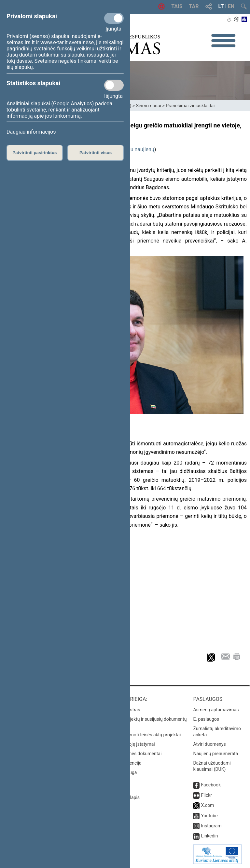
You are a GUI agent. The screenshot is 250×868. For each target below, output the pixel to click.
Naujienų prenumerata (215, 754)
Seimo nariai (149, 106)
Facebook (211, 785)
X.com (207, 805)
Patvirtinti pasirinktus (35, 153)
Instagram (211, 826)
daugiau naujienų (135, 149)
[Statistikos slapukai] (114, 85)
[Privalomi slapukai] (114, 18)
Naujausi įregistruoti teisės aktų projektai (140, 735)
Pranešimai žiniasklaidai (190, 106)
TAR (194, 6)
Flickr (206, 795)
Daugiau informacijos (31, 132)
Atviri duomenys (209, 744)
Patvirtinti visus (96, 153)
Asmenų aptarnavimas (216, 710)
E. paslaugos (206, 719)
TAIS (177, 6)
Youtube (209, 816)
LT (221, 6)
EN (231, 6)
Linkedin (209, 836)
